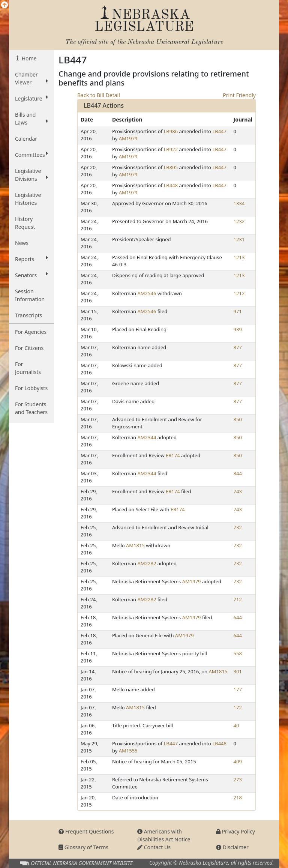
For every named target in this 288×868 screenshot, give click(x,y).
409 (238, 761)
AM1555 (128, 751)
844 (238, 473)
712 (238, 599)
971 (238, 311)
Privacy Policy (235, 831)
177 (238, 689)
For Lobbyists (31, 388)
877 (238, 347)
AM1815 (135, 545)
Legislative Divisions (31, 175)
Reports (31, 259)
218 (238, 797)
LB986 (171, 131)
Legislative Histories (28, 199)
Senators (31, 275)
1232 (239, 221)
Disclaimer (232, 847)
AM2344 (147, 437)
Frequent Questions (86, 831)
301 (238, 671)
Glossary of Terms (83, 847)
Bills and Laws (31, 119)
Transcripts (28, 315)
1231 (239, 239)
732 (238, 527)
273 (238, 779)
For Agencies (31, 332)
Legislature (31, 98)
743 (238, 491)
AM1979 (128, 138)
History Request (25, 223)
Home (28, 58)
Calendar (26, 139)
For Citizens (29, 348)
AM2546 (147, 293)
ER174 (173, 455)
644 (238, 617)
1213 (239, 257)
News (22, 243)
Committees (31, 155)
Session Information (30, 295)
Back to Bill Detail (99, 95)
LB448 (171, 185)
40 (236, 725)
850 (238, 419)
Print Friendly (239, 95)
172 (238, 707)
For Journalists (28, 368)
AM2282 (147, 563)
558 (238, 653)
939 (238, 329)
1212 (239, 293)
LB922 (171, 149)
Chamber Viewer (31, 78)
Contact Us (154, 847)
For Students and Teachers (31, 408)
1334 (239, 203)
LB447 (219, 131)
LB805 (171, 167)
